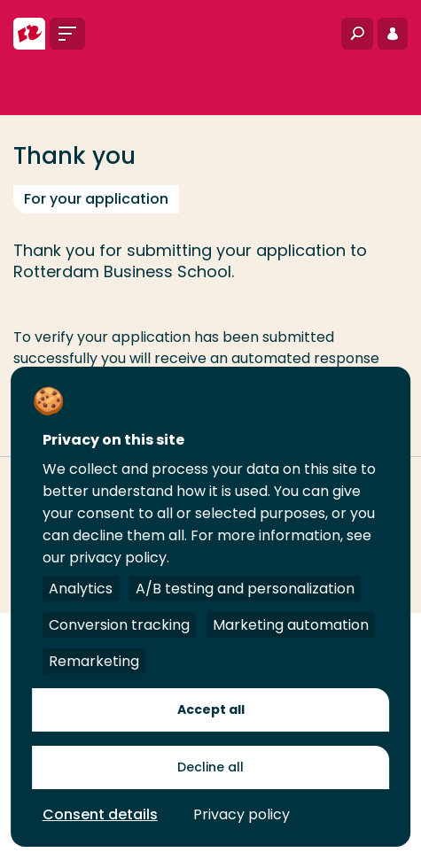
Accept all (211, 709)
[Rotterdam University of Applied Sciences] (29, 34)
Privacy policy (242, 814)
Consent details (100, 814)
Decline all (210, 767)
